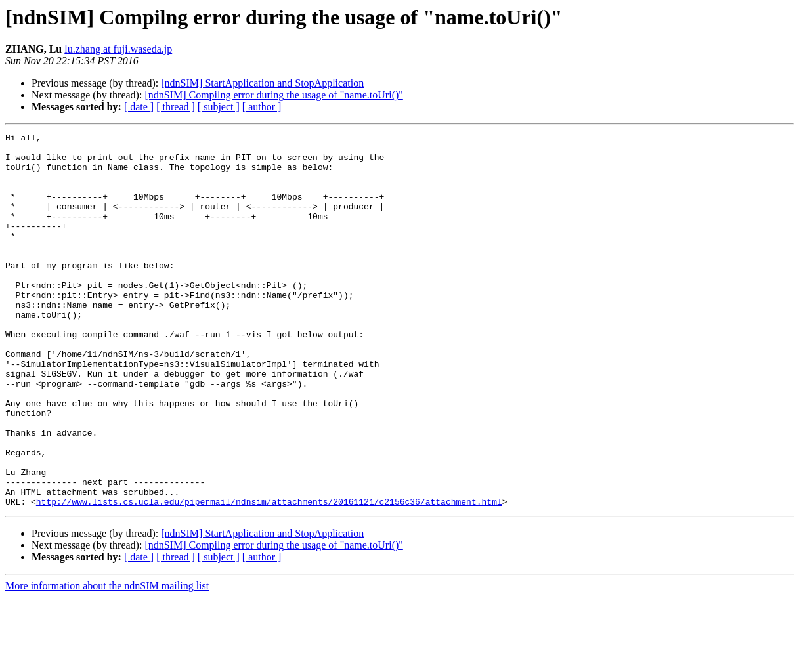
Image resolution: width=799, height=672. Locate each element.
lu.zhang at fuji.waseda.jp (118, 49)
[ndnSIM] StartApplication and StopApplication (262, 83)
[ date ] (139, 107)
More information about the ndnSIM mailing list (107, 661)
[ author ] (262, 107)
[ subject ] (219, 107)
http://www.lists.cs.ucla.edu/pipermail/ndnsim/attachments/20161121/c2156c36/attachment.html (269, 576)
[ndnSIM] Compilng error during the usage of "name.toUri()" (273, 95)
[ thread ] (176, 107)
